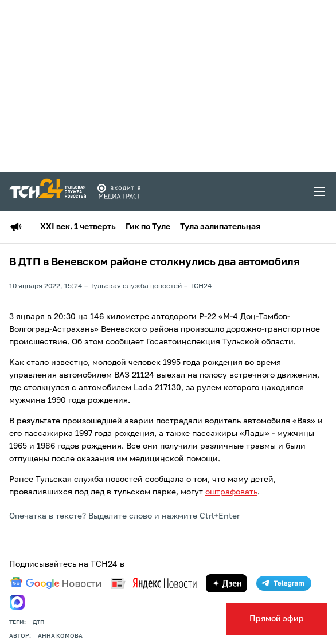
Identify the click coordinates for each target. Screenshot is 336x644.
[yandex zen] (226, 583)
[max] (17, 602)
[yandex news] (154, 583)
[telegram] (284, 583)
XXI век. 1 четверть (78, 227)
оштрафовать (231, 492)
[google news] (56, 583)
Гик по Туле (148, 227)
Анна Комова (60, 636)
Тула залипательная (220, 227)
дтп (39, 622)
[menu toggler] (320, 191)
